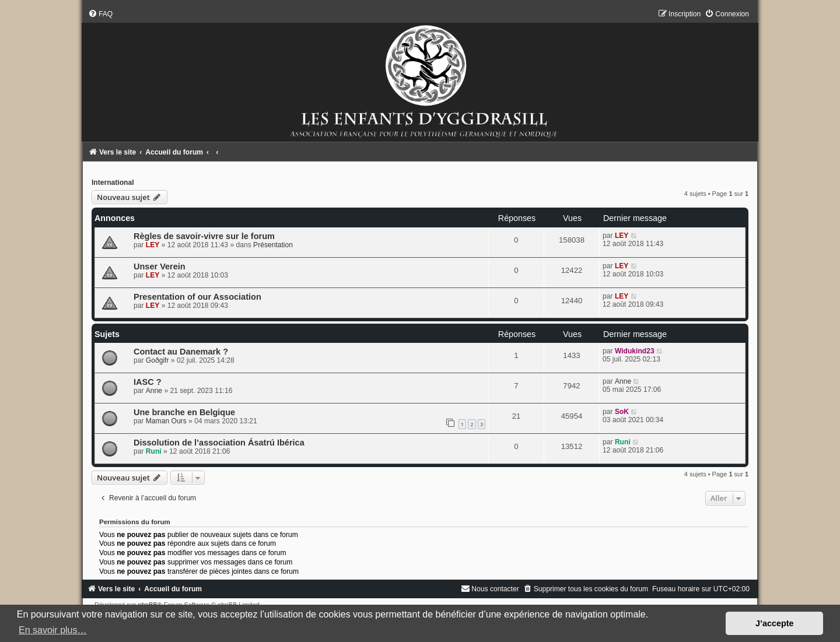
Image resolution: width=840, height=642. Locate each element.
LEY (153, 245)
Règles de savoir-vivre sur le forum (204, 236)
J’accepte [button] (775, 623)
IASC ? (148, 382)
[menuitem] (100, 14)
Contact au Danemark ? (181, 352)
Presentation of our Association (197, 297)
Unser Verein (160, 266)
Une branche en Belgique (184, 412)
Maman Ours (166, 421)
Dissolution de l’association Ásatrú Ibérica (219, 443)
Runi (154, 451)
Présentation (273, 245)
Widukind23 (635, 351)
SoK (622, 412)
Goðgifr (157, 360)
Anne (154, 391)
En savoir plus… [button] (53, 630)
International (113, 183)
